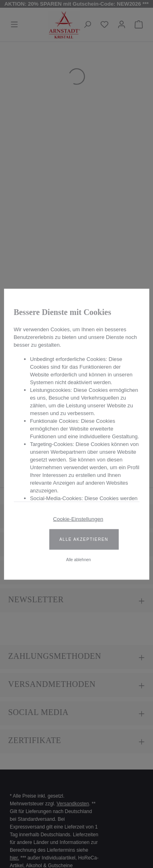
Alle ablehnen (79, 559)
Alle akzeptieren (84, 539)
